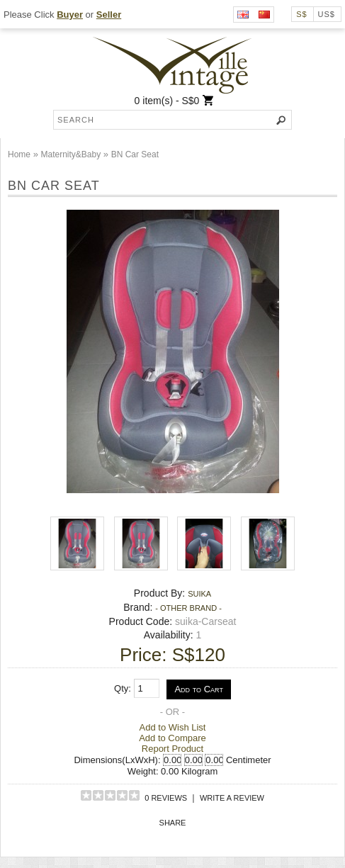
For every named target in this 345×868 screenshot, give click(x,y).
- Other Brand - (188, 608)
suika (199, 594)
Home (19, 154)
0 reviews (166, 798)
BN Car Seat (135, 154)
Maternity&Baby (70, 154)
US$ (327, 14)
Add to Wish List (173, 727)
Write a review (232, 798)
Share (173, 823)
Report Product (172, 749)
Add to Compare (172, 738)
